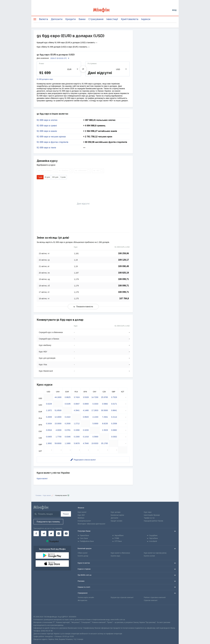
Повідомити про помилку (48, 522)
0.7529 (114, 397)
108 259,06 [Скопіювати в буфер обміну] (123, 253)
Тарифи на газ (149, 518)
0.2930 (68, 424)
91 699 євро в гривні (47, 126)
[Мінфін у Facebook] (36, 533)
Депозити (57, 19)
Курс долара (116, 512)
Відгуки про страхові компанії (122, 597)
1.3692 (49, 443)
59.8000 (58, 443)
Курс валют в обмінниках (120, 553)
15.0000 (58, 424)
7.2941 (105, 417)
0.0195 (68, 404)
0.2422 (68, 417)
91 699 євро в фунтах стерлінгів (52, 142)
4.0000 (59, 430)
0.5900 (95, 437)
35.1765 (105, 443)
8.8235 (105, 424)
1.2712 (77, 424)
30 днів (47, 177)
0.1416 (86, 437)
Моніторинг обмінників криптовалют (91, 524)
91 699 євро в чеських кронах (51, 137)
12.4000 (58, 417)
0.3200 (86, 430)
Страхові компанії (151, 600)
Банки (82, 19)
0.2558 (114, 424)
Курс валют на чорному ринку (155, 553)
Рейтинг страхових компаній (155, 597)
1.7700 (59, 437)
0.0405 (49, 437)
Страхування (96, 19)
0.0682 (114, 430)
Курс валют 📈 (48, 495)
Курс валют (82, 512)
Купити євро (115, 556)
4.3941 (77, 410)
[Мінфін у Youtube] (66, 533)
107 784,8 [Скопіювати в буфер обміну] (124, 298)
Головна (38, 495)
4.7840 (86, 443)
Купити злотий (149, 556)
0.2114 (114, 417)
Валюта (43, 19)
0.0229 (49, 404)
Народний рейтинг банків (153, 521)
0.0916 (49, 430)
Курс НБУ (81, 515)
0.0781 (68, 430)
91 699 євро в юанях (47, 131)
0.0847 (77, 404)
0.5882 (105, 404)
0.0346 (68, 437)
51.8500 (58, 410)
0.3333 (95, 404)
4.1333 (95, 417)
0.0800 (86, 404)
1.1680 (68, 443)
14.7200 (95, 397)
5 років (63, 177)
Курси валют (42, 479)
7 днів (40, 177)
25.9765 (105, 397)
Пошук (66, 514)
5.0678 (77, 443)
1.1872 (49, 410)
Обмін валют (83, 553)
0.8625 (68, 397)
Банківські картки (117, 515)
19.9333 (95, 443)
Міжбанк (81, 518)
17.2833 (95, 410)
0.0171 (114, 404)
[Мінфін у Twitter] (51, 533)
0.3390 (77, 430)
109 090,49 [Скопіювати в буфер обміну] (123, 266)
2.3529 (105, 430)
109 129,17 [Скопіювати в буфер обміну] (123, 260)
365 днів (55, 177)
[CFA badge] (39, 610)
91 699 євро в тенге (46, 148)
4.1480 (86, 410)
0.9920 (86, 417)
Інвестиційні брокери (152, 515)
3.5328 (86, 397)
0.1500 (77, 437)
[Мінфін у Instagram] (59, 533)
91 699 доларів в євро (45, 79)
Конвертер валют (84, 521)
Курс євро (148, 512)
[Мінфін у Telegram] (44, 533)
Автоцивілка (82, 600)
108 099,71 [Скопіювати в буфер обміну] (123, 279)
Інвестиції (112, 19)
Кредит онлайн (117, 521)
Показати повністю (83, 307)
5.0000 (95, 424)
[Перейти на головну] (105, 10)
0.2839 (49, 417)
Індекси (146, 19)
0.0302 (114, 437)
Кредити (71, 19)
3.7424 (77, 397)
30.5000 (105, 410)
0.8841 (114, 410)
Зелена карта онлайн (86, 597)
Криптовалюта (130, 19)
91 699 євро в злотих (47, 120)
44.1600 (58, 397)
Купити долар (83, 556)
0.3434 (49, 424)
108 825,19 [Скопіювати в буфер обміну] (123, 273)
